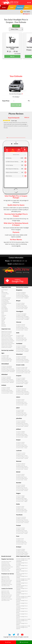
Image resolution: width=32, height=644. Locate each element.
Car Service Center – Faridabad (22, 351)
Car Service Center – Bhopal (22, 309)
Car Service (4, 295)
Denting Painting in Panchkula (22, 520)
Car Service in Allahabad (6, 377)
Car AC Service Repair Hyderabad (23, 393)
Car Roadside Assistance (6, 303)
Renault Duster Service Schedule (8, 343)
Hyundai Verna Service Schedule (8, 341)
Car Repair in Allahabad (6, 378)
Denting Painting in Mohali (21, 477)
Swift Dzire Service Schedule (7, 335)
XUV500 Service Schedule (6, 347)
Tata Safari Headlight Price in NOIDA (23, 619)
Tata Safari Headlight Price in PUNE (23, 626)
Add (12, 56)
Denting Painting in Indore (21, 402)
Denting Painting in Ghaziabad (22, 359)
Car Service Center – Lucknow (22, 458)
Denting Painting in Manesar (22, 466)
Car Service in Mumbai (21, 485)
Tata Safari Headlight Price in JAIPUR (23, 596)
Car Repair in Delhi (20, 337)
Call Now (8, 642)
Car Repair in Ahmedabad (7, 368)
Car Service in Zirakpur (21, 549)
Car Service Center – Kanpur (22, 448)
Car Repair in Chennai (21, 326)
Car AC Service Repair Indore (22, 404)
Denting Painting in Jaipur (21, 413)
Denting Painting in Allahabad (7, 380)
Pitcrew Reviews (16, 114)
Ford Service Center (5, 563)
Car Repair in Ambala (6, 389)
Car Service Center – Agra (6, 361)
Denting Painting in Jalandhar (22, 424)
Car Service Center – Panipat (22, 533)
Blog (2, 291)
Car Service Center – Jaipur (21, 416)
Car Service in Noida (20, 507)
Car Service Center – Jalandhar (22, 426)
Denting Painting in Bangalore (22, 295)
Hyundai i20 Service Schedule (7, 339)
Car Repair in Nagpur (20, 497)
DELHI (27, 117)
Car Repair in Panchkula (21, 519)
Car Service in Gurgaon (21, 378)
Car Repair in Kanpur (20, 444)
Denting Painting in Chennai (22, 327)
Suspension (4, 315)
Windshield (4, 326)
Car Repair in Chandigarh (21, 315)
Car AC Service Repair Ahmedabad (8, 370)
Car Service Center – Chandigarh (23, 319)
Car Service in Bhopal (20, 303)
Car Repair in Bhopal (20, 305)
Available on (16, 281)
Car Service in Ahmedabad (7, 366)
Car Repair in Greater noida (22, 369)
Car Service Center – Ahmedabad (8, 372)
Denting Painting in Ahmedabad (8, 369)
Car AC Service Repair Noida (22, 511)
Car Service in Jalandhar (21, 421)
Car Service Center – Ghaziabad (22, 362)
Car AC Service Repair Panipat (22, 532)
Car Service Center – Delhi (21, 341)
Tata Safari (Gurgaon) (16, 94)
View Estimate (24, 642)
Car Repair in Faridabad (21, 347)
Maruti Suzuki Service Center (7, 567)
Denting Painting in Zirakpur (22, 552)
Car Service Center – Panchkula (22, 523)
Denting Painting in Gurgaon (22, 381)
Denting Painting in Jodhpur (22, 434)
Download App (4, 292)
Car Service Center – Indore (22, 405)
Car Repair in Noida (20, 508)
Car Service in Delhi (20, 335)
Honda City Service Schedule (7, 342)
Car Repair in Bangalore (21, 294)
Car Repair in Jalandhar (21, 422)
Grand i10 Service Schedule (7, 338)
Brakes (3, 313)
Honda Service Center (6, 564)
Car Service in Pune (20, 539)
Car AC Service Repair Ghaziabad (23, 361)
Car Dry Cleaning (5, 301)
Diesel (16, 26)
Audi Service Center (5, 576)
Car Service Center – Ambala (7, 393)
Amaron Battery (5, 309)
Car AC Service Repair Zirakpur (22, 553)
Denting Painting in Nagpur (22, 499)
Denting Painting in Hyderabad (22, 392)
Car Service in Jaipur (20, 410)
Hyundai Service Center (6, 566)
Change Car (26, 14)
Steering (3, 322)
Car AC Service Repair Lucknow (22, 457)
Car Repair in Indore (20, 401)
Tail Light (3, 319)
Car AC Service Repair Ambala (7, 392)
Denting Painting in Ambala (7, 390)
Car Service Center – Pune (21, 544)
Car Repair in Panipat (20, 529)
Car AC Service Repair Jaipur (22, 414)
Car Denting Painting (6, 299)
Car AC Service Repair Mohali (22, 478)
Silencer (3, 323)
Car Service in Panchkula (21, 517)
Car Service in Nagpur (20, 496)
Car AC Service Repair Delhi (22, 339)
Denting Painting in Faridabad (22, 349)
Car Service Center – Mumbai (22, 490)
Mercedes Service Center (6, 582)
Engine (3, 321)
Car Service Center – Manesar (22, 469)
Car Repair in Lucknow (21, 454)
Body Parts (4, 325)
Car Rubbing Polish (5, 302)
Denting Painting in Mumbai (22, 488)
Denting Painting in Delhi (21, 338)
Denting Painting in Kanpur (22, 445)
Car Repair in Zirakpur (21, 551)
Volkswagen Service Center (7, 584)
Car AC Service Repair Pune (22, 543)
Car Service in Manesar (21, 464)
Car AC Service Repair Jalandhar (22, 425)
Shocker (3, 317)
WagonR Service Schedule (7, 331)
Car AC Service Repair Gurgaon (22, 382)
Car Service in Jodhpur (21, 432)
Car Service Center (5, 294)
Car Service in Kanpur (20, 442)
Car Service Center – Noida (22, 512)
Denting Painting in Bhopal (22, 306)
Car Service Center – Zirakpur (22, 555)
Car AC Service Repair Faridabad (23, 350)
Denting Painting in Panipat (22, 531)
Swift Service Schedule (6, 334)
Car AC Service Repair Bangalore (23, 297)
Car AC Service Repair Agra (7, 360)
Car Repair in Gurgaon (21, 379)
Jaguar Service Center (6, 579)
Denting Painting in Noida (21, 509)
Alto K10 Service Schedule (7, 333)
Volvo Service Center (6, 586)
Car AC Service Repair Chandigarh (23, 318)
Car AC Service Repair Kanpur (22, 446)
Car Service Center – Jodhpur (22, 437)
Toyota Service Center (6, 571)
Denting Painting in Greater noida (23, 370)
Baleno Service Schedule (6, 337)
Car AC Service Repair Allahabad (8, 381)
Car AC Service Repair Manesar (22, 468)
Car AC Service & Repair (6, 298)
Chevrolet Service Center (6, 561)
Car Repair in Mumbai (21, 486)
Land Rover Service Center (7, 580)
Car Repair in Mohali (20, 476)
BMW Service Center (5, 578)
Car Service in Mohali (20, 474)
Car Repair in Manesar (21, 465)
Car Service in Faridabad (21, 346)
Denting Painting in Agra (6, 358)
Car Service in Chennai (21, 325)
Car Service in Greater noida (22, 367)
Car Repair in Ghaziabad (21, 358)
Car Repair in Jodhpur (20, 433)
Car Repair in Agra (5, 357)
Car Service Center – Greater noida (23, 373)
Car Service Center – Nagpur (22, 501)
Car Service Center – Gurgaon (22, 383)
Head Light (4, 318)
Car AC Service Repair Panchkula (23, 521)
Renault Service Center (6, 568)
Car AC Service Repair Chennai (22, 329)
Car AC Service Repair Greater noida (23, 371)
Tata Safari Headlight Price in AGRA (23, 559)
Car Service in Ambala (6, 388)
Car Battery (4, 306)
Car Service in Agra (5, 356)
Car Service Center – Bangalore (22, 298)
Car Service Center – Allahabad (8, 382)
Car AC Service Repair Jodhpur (22, 436)
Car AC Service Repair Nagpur (22, 500)
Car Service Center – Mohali (22, 480)
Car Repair (4, 297)
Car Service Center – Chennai (22, 330)
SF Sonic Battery (5, 310)
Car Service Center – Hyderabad (22, 394)
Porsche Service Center (6, 583)
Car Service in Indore (20, 400)
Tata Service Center (5, 570)
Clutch (3, 314)
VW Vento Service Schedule (7, 346)
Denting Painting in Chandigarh (22, 317)
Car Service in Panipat (21, 528)
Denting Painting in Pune (21, 541)
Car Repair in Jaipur (20, 412)
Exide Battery (4, 307)
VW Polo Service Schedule (7, 345)
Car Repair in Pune (20, 540)
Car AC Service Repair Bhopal (22, 307)
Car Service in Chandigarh (21, 314)
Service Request (5, 290)
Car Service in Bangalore (21, 292)
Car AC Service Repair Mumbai (22, 489)
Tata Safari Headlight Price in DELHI (23, 579)
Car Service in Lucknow (21, 453)
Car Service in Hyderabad (21, 389)
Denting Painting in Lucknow (22, 456)
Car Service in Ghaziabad (21, 357)
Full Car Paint (4, 305)
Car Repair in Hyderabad (21, 390)
